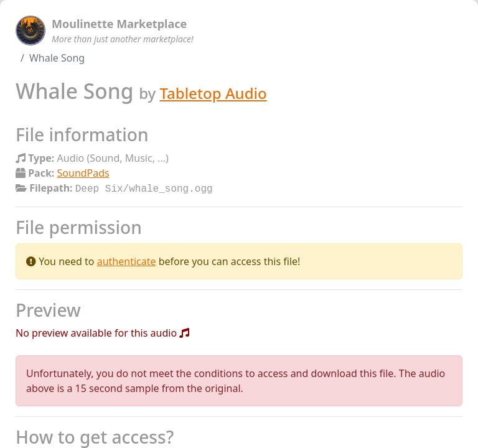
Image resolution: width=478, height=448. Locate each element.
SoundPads (83, 173)
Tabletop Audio (213, 93)
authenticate (127, 260)
